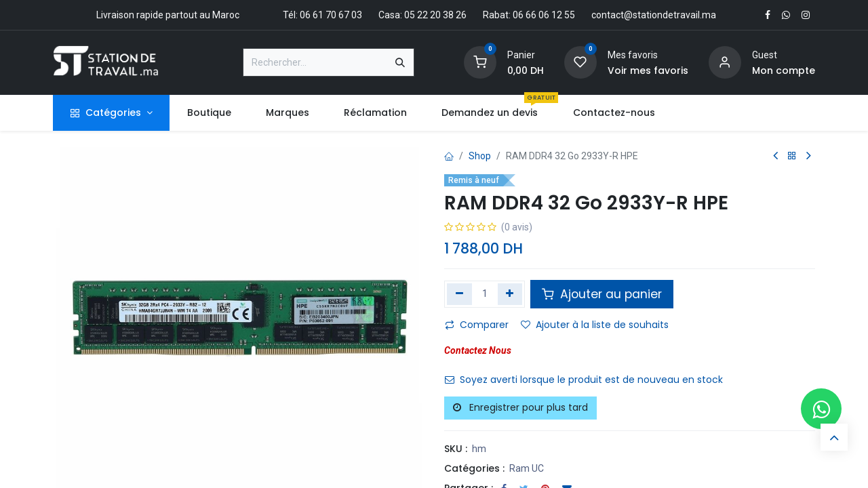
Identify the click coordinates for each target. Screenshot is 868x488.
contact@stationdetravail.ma (654, 15)
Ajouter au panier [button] (602, 294)
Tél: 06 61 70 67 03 (322, 15)
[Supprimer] (459, 294)
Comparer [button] (477, 325)
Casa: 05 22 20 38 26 (422, 15)
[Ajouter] (510, 294)
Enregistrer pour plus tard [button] (520, 407)
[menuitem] (209, 113)
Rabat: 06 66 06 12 (522, 15)
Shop (480, 156)
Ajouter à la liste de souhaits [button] (595, 325)
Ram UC (527, 468)
